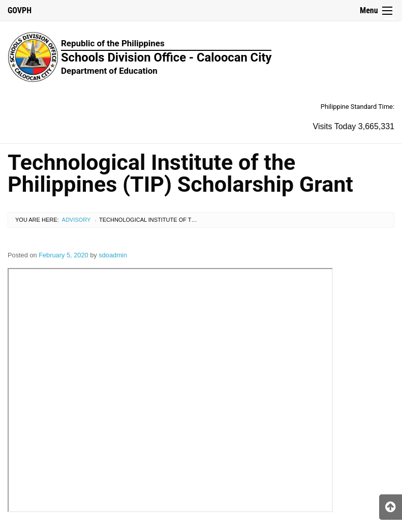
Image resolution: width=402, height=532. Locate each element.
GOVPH (20, 10)
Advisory (76, 220)
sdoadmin (113, 255)
